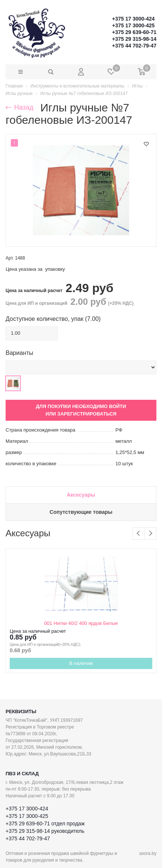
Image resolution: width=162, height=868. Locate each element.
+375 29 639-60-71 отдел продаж (45, 823)
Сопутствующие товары (81, 512)
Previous (138, 533)
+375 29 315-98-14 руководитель (45, 831)
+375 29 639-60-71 (134, 32)
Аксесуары (81, 495)
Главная (14, 86)
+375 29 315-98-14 (134, 39)
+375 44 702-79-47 (134, 46)
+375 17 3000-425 (133, 25)
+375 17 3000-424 (133, 19)
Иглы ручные (19, 93)
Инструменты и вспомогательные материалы (77, 86)
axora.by (148, 853)
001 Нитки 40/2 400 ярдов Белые (81, 623)
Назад (20, 107)
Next (150, 533)
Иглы (137, 86)
